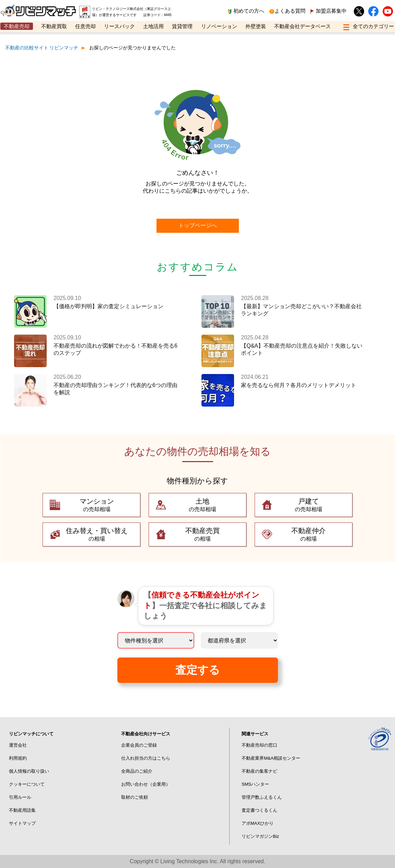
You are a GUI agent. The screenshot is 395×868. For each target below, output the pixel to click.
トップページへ (198, 225)
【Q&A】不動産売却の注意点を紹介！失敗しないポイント (302, 349)
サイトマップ (22, 823)
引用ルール (20, 797)
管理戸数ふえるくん (262, 797)
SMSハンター (255, 784)
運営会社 (18, 745)
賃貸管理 (182, 26)
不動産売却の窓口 (259, 745)
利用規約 (18, 758)
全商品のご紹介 (137, 771)
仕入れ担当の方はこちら (146, 758)
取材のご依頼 (135, 797)
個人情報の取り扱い (29, 771)
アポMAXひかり (258, 823)
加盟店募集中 (331, 11)
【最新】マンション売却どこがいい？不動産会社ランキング (301, 310)
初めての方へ (249, 11)
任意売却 (85, 26)
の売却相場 (97, 504)
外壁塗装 (256, 26)
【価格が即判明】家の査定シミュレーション (108, 306)
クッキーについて (27, 784)
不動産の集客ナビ (259, 771)
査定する (198, 670)
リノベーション (219, 26)
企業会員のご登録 (139, 745)
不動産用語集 (22, 810)
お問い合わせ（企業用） (146, 784)
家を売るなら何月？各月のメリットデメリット (299, 385)
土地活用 (153, 26)
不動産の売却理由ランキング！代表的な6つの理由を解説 (115, 389)
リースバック (119, 26)
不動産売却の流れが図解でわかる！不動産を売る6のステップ (115, 349)
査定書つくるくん (259, 810)
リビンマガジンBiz (260, 836)
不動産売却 (17, 26)
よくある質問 (290, 11)
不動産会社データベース (303, 26)
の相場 (97, 534)
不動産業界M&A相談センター (271, 758)
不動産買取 (54, 26)
